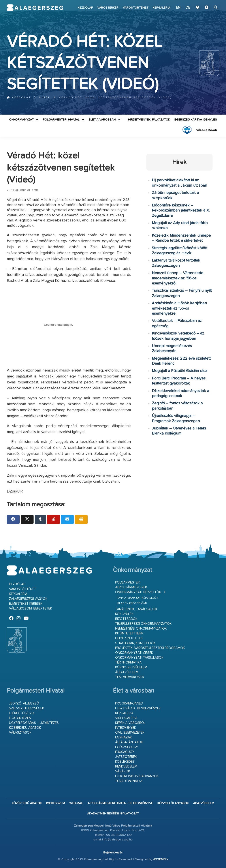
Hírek (45, 98)
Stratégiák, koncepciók (135, 643)
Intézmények (126, 728)
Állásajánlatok (129, 742)
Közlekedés (125, 762)
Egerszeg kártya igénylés (196, 120)
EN (179, 8)
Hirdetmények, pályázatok (149, 120)
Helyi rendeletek (129, 638)
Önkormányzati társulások (139, 658)
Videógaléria (126, 718)
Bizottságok (126, 619)
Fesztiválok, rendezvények (138, 708)
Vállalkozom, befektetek (31, 609)
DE (188, 8)
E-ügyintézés (20, 718)
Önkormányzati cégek (134, 653)
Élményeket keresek (26, 604)
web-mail (76, 803)
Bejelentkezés (113, 853)
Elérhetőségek (22, 713)
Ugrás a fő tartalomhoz (208, 2)
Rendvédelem (126, 767)
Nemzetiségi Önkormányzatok (141, 629)
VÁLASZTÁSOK (207, 130)
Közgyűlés (124, 614)
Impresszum (56, 803)
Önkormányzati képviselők (138, 592)
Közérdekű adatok (25, 728)
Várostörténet (136, 8)
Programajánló (129, 704)
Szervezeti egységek (27, 708)
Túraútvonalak (129, 781)
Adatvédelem (204, 803)
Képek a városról (130, 723)
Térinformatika (128, 663)
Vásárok (123, 771)
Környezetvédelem (131, 667)
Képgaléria (161, 8)
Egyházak (124, 737)
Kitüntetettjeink (129, 633)
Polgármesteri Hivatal (61, 120)
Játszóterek (126, 757)
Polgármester (127, 583)
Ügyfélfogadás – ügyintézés (34, 723)
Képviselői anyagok (173, 803)
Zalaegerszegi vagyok (28, 599)
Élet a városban (102, 120)
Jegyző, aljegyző (24, 704)
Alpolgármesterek (131, 587)
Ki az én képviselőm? (132, 603)
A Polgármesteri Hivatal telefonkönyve (120, 803)
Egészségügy (127, 747)
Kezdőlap (85, 8)
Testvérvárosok (130, 677)
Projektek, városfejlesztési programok (150, 648)
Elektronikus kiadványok (137, 776)
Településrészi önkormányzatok (143, 624)
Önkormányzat (21, 120)
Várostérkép (108, 8)
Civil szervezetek (130, 733)
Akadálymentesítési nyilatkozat (113, 814)
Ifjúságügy (125, 752)
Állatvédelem (127, 672)
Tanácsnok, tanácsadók (136, 609)
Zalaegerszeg (35, 8)
